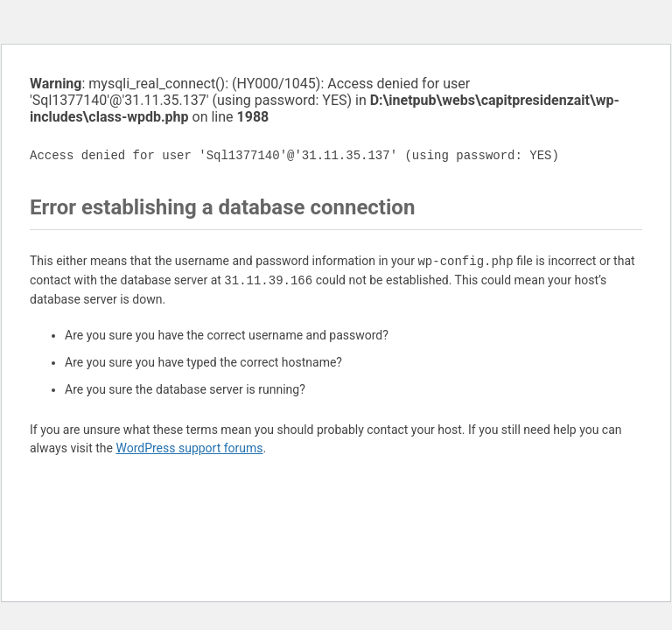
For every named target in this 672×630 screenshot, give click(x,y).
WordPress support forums (189, 448)
